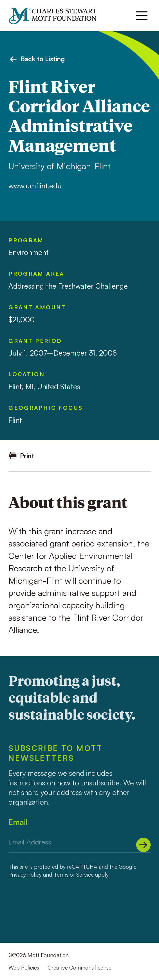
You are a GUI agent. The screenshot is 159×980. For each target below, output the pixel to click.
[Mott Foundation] (57, 16)
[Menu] (142, 16)
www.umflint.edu (35, 186)
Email (18, 822)
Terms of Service (74, 875)
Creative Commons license (79, 967)
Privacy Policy (25, 875)
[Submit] (143, 845)
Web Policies (24, 967)
